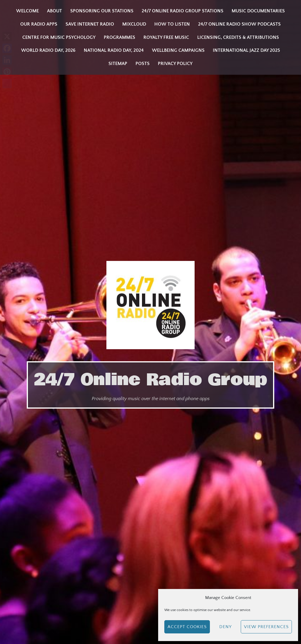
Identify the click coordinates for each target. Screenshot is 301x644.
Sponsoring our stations (102, 11)
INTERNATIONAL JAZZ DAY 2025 (246, 50)
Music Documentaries (258, 11)
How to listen (172, 24)
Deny (225, 627)
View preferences (266, 627)
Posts (143, 64)
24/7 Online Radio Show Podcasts (239, 24)
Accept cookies (187, 627)
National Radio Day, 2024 (114, 50)
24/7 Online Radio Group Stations (183, 11)
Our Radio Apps (39, 24)
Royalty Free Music (166, 37)
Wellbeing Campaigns (178, 50)
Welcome (27, 11)
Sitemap (118, 64)
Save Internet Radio (90, 24)
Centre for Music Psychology (59, 37)
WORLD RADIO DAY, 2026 (48, 50)
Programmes (119, 37)
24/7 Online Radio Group (150, 380)
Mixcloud (134, 24)
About (55, 11)
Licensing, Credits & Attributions (238, 37)
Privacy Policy (175, 64)
